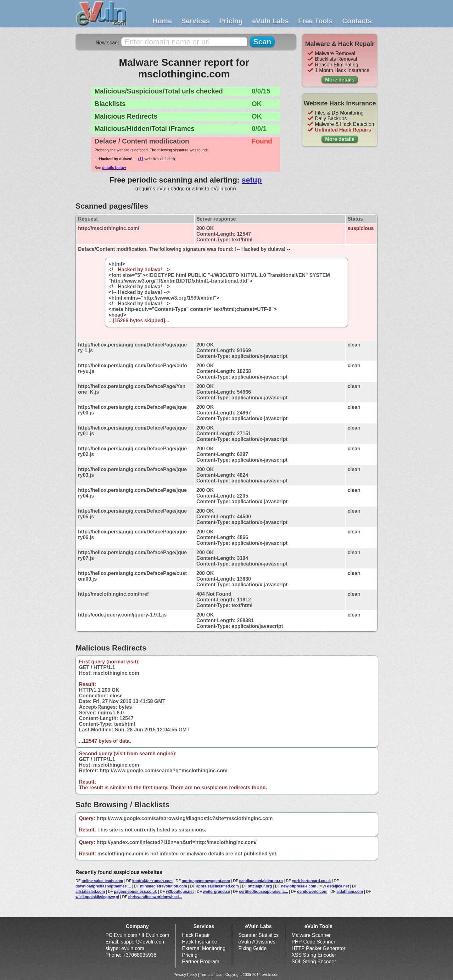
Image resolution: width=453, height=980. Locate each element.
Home (162, 21)
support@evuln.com (143, 942)
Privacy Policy (185, 975)
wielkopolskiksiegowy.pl (97, 897)
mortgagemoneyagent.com (206, 881)
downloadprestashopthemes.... (103, 886)
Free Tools (316, 21)
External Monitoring (204, 948)
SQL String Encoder (314, 962)
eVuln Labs (270, 21)
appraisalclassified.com (218, 886)
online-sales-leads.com (102, 881)
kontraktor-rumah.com (153, 881)
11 (141, 159)
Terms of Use (211, 975)
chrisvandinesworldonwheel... (155, 897)
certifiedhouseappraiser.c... (263, 892)
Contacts (357, 21)
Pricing (231, 21)
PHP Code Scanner (313, 942)
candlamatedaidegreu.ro (261, 881)
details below (114, 168)
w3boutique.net (180, 892)
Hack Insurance (200, 942)
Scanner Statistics (259, 935)
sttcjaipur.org (260, 886)
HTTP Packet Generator (319, 948)
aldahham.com (350, 892)
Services (196, 21)
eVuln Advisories (257, 942)
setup (252, 180)
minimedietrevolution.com (163, 886)
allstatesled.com (90, 892)
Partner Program (201, 962)
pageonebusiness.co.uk (136, 892)
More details (340, 80)
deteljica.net (338, 886)
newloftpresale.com (299, 886)
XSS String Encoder (314, 955)
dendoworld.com (312, 892)
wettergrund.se (216, 892)
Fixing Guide (253, 948)
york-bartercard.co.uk (311, 881)
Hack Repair (196, 935)
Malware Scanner (311, 935)
